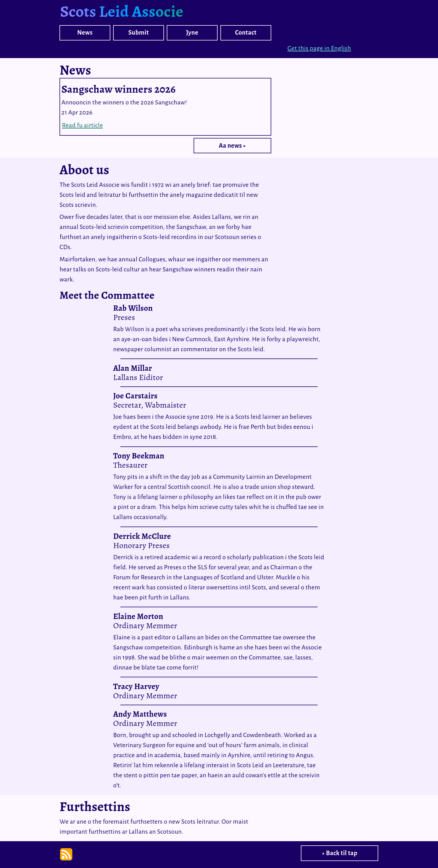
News (85, 33)
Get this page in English (319, 48)
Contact (246, 33)
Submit (139, 33)
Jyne (192, 33)
